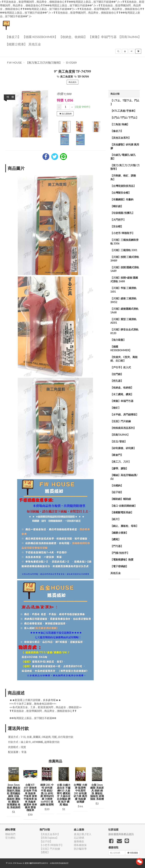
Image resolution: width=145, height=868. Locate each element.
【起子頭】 (117, 492)
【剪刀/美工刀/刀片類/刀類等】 (44, 63)
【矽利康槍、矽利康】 (123, 448)
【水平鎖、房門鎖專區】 (124, 414)
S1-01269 (71, 63)
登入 (89, 834)
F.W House (14, 63)
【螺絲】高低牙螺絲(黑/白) (124, 477)
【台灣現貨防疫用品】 (123, 186)
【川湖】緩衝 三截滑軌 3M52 (123, 300)
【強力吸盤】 (118, 340)
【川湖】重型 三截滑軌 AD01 (123, 321)
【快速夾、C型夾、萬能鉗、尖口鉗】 (124, 359)
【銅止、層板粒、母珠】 (124, 526)
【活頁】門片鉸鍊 (121, 421)
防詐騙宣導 (80, 849)
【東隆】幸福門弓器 (103, 37)
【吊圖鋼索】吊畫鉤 (122, 199)
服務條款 (79, 841)
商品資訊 (72, 82)
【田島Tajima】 (130, 37)
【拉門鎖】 (117, 374)
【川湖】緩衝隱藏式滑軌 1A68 (124, 311)
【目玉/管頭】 (119, 441)
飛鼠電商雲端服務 (58, 863)
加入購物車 (66, 114)
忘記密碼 (79, 838)
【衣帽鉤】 (117, 485)
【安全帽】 (117, 226)
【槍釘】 (116, 408)
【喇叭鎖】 (117, 206)
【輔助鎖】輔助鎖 (121, 499)
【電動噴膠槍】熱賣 (122, 559)
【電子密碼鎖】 (119, 566)
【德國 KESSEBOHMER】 (40, 37)
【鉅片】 (116, 519)
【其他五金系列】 (121, 138)
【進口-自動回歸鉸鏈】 (124, 506)
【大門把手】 (118, 220)
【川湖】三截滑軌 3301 (124, 250)
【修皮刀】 (13, 37)
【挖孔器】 (117, 381)
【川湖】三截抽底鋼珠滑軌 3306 (124, 242)
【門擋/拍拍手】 (120, 553)
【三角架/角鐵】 (120, 124)
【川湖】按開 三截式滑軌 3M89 (125, 259)
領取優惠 (133, 853)
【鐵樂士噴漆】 (16, 44)
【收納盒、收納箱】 (73, 37)
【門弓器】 (117, 546)
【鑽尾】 (116, 539)
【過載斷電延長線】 (122, 512)
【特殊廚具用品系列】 (123, 428)
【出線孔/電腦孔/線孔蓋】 (123, 157)
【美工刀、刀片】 (121, 462)
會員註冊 (79, 834)
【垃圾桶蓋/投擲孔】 (122, 213)
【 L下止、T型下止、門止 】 (125, 102)
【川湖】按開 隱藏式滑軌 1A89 (125, 269)
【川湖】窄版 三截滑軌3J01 (123, 290)
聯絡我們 (10, 834)
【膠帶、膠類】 (119, 468)
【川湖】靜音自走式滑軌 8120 (124, 331)
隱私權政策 (80, 845)
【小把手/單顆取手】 (122, 233)
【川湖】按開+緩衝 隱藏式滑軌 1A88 (124, 279)
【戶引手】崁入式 (121, 367)
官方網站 (10, 838)
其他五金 (35, 44)
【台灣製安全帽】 (121, 193)
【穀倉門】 (117, 455)
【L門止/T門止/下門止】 (125, 117)
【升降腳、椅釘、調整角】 (123, 177)
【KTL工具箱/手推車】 (124, 111)
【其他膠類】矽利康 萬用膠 (125, 146)
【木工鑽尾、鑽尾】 (122, 394)
